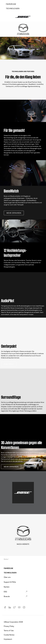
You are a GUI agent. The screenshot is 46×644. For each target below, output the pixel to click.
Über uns (7, 577)
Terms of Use (9, 630)
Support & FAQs (10, 582)
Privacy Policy (9, 626)
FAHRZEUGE (8, 568)
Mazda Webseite (23, 544)
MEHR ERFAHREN (14, 213)
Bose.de (7, 596)
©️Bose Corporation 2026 (14, 622)
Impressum (8, 639)
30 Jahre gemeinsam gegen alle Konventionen (22, 445)
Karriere (7, 587)
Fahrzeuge (11, 4)
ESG (5, 592)
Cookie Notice (9, 635)
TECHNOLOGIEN (13, 8)
